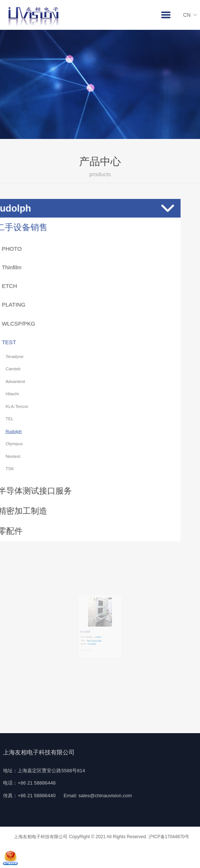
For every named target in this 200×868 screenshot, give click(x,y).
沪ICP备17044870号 (169, 837)
